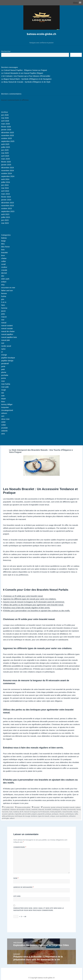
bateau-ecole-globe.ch (41, 34)
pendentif (5, 363)
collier (4, 261)
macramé (5, 812)
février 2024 (6, 197)
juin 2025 (5, 150)
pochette (5, 375)
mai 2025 (5, 153)
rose (3, 381)
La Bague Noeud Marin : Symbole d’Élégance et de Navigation (26, 79)
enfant (4, 282)
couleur (4, 267)
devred (4, 273)
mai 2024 (5, 188)
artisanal (59, 807)
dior (3, 276)
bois (3, 250)
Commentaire (20, 847)
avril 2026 (5, 121)
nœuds (76, 812)
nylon (3, 349)
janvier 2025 (6, 165)
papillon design (7, 361)
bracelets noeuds (69, 807)
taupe (4, 399)
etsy (3, 285)
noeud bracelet (67, 812)
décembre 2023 (8, 203)
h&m (3, 305)
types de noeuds (44, 816)
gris (3, 299)
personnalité (26, 814)
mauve (4, 317)
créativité (34, 810)
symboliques (70, 814)
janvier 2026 (6, 130)
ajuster (53, 807)
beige (3, 241)
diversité (41, 810)
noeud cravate (7, 328)
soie (3, 396)
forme (79, 810)
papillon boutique (8, 358)
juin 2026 (5, 115)
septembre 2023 (8, 211)
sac (3, 393)
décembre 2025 (8, 132)
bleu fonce (5, 247)
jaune (3, 311)
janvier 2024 (6, 200)
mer (3, 320)
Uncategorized (7, 410)
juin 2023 (5, 220)
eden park (5, 279)
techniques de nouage (23, 816)
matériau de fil (18, 812)
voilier (4, 425)
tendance (34, 816)
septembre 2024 (8, 176)
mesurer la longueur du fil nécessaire (37, 812)
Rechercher (6, 51)
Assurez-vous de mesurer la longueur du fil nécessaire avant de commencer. (34, 602)
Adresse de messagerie (24, 887)
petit (3, 369)
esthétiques (56, 810)
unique (53, 816)
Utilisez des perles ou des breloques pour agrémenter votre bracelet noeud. (33, 605)
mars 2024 (6, 194)
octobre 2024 (7, 173)
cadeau (78, 807)
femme (4, 293)
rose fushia (6, 384)
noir (3, 343)
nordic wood (6, 346)
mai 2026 (5, 118)
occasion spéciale (8, 814)
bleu (3, 244)
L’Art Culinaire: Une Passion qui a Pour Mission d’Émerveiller (26, 76)
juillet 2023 (6, 217)
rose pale (5, 387)
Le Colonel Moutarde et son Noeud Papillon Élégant (22, 73)
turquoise (5, 407)
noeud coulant (7, 326)
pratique (48, 814)
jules (3, 314)
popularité (41, 814)
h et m (4, 302)
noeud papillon (7, 334)
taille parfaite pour (8, 816)
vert (3, 416)
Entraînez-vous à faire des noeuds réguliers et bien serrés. (27, 608)
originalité (18, 814)
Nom (16, 878)
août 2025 (5, 144)
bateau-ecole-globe (24, 807)
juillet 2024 (6, 182)
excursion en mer (8, 288)
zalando (4, 431)
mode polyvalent (56, 812)
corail (3, 264)
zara (3, 434)
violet (3, 422)
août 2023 (5, 214)
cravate (4, 270)
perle (3, 366)
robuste (62, 814)
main (11, 812)
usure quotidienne (62, 816)
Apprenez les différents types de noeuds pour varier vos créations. (30, 599)
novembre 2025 (8, 135)
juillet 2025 (6, 147)
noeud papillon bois (9, 337)
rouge (4, 390)
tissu (3, 401)
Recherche (76, 55)
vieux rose (5, 419)
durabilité (48, 810)
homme (4, 308)
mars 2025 (6, 159)
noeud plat (5, 340)
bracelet (4, 252)
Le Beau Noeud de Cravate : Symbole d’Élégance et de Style (26, 82)
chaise (4, 258)
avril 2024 (5, 191)
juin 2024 (5, 185)
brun (3, 255)
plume (4, 372)
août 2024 (5, 179)
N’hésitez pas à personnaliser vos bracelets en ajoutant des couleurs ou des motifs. (37, 611)
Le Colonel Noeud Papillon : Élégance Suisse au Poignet (24, 70)
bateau (4, 238)
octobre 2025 (7, 138)
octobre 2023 (7, 208)
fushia (4, 296)
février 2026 (6, 127)
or (2, 352)
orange (4, 355)
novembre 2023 (8, 206)
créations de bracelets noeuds (20, 810)
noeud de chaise (8, 331)
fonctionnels (72, 810)
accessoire (47, 807)
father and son (7, 290)
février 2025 (6, 162)
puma (4, 378)
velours (4, 413)
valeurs (12, 818)
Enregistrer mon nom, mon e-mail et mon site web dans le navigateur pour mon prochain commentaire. (39, 909)
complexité (6, 810)
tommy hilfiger (7, 404)
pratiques (55, 814)
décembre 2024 (8, 168)
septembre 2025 (8, 141)
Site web (17, 896)
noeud (4, 323)
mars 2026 (6, 124)
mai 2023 (5, 223)
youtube (4, 428)
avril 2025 (5, 156)
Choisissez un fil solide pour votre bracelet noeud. (23, 596)
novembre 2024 (8, 170)
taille (76, 814)
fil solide (64, 810)
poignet (34, 814)
